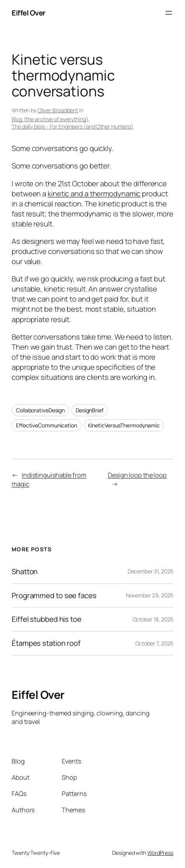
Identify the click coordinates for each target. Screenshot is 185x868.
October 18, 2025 (153, 619)
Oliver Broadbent (58, 110)
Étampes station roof (46, 643)
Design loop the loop (137, 475)
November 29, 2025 (150, 595)
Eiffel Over (29, 13)
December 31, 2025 (150, 571)
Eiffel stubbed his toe (47, 619)
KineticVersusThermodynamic (124, 425)
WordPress (160, 853)
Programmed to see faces (54, 596)
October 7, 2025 (155, 643)
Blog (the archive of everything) (50, 119)
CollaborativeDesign (40, 410)
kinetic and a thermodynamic (94, 194)
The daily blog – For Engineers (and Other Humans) (73, 126)
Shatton (25, 572)
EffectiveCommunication (47, 425)
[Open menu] (169, 13)
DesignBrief (90, 410)
